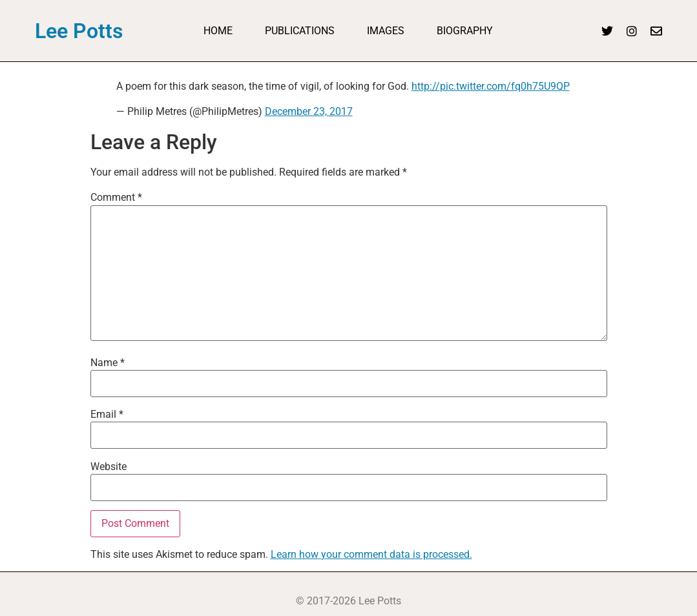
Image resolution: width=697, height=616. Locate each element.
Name (108, 363)
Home (218, 31)
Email (107, 415)
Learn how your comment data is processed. (371, 554)
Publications (300, 31)
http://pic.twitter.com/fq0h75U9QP (491, 86)
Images (386, 31)
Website (109, 467)
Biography (465, 31)
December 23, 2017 (309, 111)
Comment (116, 198)
